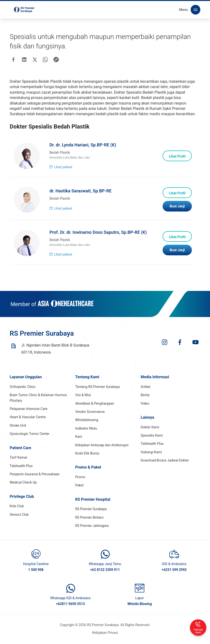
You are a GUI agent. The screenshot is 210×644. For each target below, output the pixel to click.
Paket (79, 488)
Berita (145, 397)
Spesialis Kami (152, 438)
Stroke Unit (18, 428)
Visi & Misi (83, 397)
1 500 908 (36, 572)
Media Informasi (155, 379)
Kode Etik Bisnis (87, 456)
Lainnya (147, 420)
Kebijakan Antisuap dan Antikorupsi (102, 447)
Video (145, 406)
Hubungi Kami (151, 455)
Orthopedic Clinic (23, 389)
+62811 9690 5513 (71, 606)
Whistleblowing (87, 422)
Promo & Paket (88, 470)
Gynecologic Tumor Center (30, 436)
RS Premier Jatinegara (92, 528)
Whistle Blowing (140, 606)
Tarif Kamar (19, 460)
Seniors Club (19, 517)
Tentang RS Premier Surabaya (97, 389)
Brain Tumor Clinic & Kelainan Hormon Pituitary (38, 400)
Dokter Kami (150, 429)
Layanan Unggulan (26, 379)
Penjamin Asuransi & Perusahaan (35, 477)
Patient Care (20, 450)
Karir (79, 439)
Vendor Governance (90, 414)
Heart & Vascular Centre (28, 419)
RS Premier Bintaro (89, 520)
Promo (80, 479)
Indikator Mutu (86, 431)
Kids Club (17, 508)
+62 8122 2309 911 (105, 572)
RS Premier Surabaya (91, 511)
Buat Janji (176, 208)
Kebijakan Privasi (105, 635)
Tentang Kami (87, 379)
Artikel (145, 389)
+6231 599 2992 (174, 572)
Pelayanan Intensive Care (29, 411)
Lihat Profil (176, 157)
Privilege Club (22, 499)
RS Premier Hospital (93, 502)
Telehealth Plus (21, 468)
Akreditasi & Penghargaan (95, 406)
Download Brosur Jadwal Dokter (165, 463)
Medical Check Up (23, 485)
